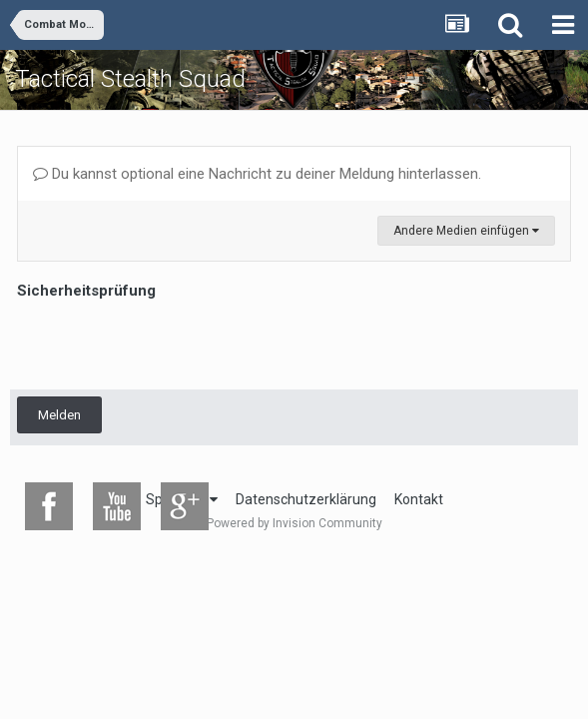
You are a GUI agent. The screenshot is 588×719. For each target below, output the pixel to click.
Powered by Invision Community (294, 523)
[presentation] (169, 344)
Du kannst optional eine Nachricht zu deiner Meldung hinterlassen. (257, 174)
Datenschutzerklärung (306, 499)
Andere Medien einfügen (466, 231)
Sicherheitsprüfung (86, 291)
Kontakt (419, 499)
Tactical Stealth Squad (130, 79)
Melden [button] (59, 415)
